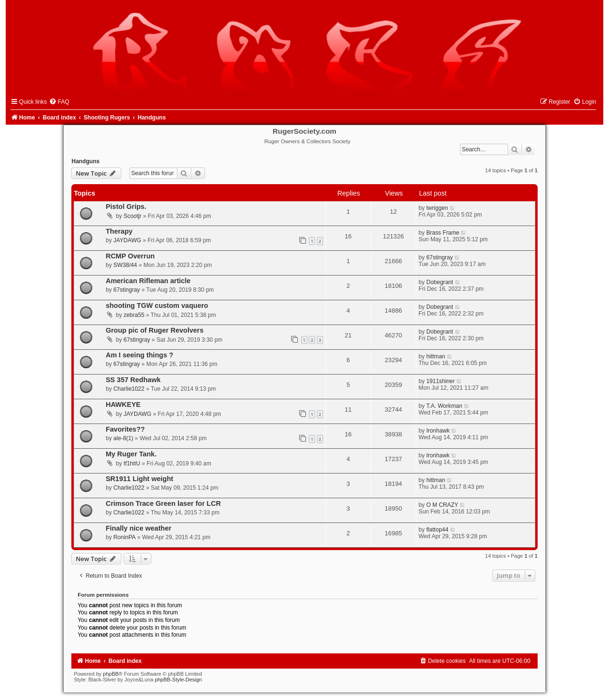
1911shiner (441, 381)
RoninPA (124, 537)
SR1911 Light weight (139, 479)
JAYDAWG (127, 240)
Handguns (85, 161)
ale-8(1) (123, 438)
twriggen (437, 208)
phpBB (111, 674)
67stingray (440, 257)
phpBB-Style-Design (178, 680)
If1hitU (132, 463)
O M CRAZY (442, 505)
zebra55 (134, 315)
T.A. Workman (444, 406)
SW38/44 (125, 265)
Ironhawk (438, 431)
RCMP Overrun (130, 256)
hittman (436, 356)
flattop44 (437, 530)
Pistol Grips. (126, 207)
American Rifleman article (148, 281)
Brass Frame (443, 233)
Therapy (119, 231)
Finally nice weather (138, 528)
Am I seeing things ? (139, 355)
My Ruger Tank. (131, 454)
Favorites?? (125, 429)
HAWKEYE (123, 404)
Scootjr (133, 216)
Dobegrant (440, 282)
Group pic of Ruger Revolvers (155, 330)
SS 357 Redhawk (133, 380)
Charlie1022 (129, 389)
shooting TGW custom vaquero (157, 306)
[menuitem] (59, 102)
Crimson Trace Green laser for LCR (163, 503)
